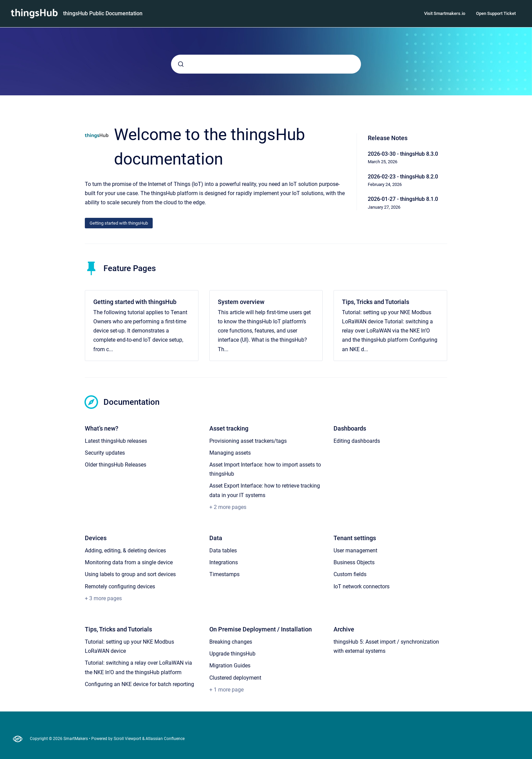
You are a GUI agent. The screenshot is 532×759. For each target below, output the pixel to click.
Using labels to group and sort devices (130, 574)
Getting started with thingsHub (119, 223)
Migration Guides (230, 666)
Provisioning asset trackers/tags (248, 441)
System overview (241, 302)
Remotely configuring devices (120, 586)
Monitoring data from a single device (129, 562)
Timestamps (224, 574)
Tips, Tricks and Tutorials (376, 302)
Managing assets (230, 453)
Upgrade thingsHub (232, 654)
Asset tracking (229, 428)
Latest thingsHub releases (116, 441)
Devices (96, 538)
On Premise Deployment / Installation (261, 629)
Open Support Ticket (496, 13)
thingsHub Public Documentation (103, 13)
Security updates (105, 453)
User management (355, 551)
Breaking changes (231, 642)
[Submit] (181, 64)
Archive (344, 629)
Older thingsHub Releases (116, 465)
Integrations (224, 562)
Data (216, 538)
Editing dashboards (357, 441)
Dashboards (350, 428)
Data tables (223, 551)
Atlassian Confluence (165, 739)
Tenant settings (355, 538)
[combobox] (266, 64)
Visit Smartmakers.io (445, 13)
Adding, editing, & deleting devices (125, 551)
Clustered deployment (235, 678)
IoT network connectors (362, 586)
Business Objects (354, 562)
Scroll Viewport (128, 739)
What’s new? (102, 428)
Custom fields (350, 574)
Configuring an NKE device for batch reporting (139, 684)
